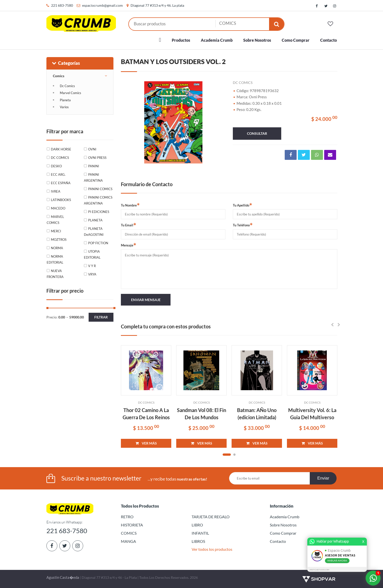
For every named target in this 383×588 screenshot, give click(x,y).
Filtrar (101, 317)
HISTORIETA (132, 525)
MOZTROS (59, 240)
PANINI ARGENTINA (93, 177)
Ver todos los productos (212, 549)
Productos (181, 40)
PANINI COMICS (100, 189)
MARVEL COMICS (55, 220)
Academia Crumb (217, 40)
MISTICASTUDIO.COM (320, 570)
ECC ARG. (58, 174)
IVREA (56, 191)
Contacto (329, 40)
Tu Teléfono (243, 225)
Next (219, 122)
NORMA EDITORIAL (55, 259)
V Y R (92, 266)
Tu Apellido (243, 205)
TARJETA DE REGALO (211, 517)
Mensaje (129, 245)
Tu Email (129, 225)
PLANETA (95, 220)
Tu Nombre (130, 205)
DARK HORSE (61, 149)
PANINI (94, 166)
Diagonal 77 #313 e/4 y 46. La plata (157, 5)
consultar (257, 133)
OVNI (92, 149)
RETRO (127, 517)
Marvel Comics (70, 93)
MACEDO (58, 208)
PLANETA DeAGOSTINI (94, 232)
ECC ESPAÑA (61, 183)
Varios (64, 107)
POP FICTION (98, 243)
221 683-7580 (62, 5)
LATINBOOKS (61, 200)
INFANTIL (200, 533)
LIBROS (198, 541)
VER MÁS (146, 443)
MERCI (56, 231)
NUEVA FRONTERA (55, 274)
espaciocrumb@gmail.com (103, 5)
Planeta (65, 100)
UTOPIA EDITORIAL (92, 254)
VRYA (92, 274)
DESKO (56, 166)
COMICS (129, 533)
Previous (127, 122)
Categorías (66, 63)
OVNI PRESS (97, 158)
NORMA (57, 248)
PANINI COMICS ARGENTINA (98, 200)
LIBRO (197, 525)
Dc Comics (67, 86)
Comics (59, 76)
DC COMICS (60, 158)
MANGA (128, 541)
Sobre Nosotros (257, 40)
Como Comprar (296, 40)
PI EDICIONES (99, 212)
